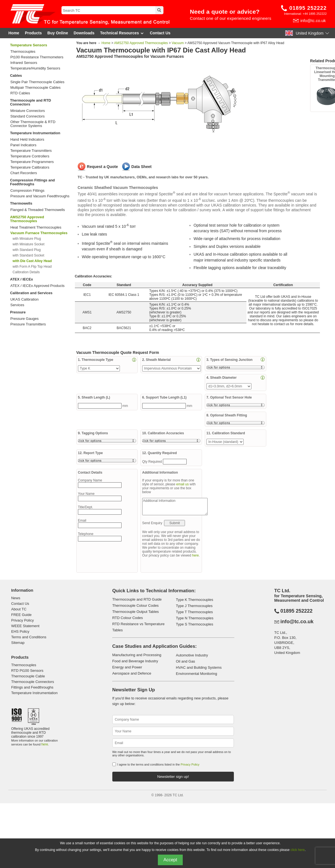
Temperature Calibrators (30, 167)
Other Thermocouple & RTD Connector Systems (33, 124)
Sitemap (18, 643)
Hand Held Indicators (27, 140)
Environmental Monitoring (196, 674)
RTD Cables (20, 93)
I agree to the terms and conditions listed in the (158, 764)
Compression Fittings (27, 191)
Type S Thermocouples (194, 624)
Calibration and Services (31, 293)
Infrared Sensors (24, 63)
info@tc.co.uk (313, 21)
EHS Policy (20, 631)
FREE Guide (21, 615)
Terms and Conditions (29, 637)
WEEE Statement (25, 626)
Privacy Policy (22, 620)
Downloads (84, 33)
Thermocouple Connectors (33, 682)
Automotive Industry (192, 655)
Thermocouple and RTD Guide (137, 599)
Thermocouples (23, 52)
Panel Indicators (23, 145)
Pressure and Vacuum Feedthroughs (40, 196)
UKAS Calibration (24, 299)
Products (33, 33)
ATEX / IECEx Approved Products (37, 286)
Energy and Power (127, 667)
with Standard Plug (27, 250)
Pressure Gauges (24, 319)
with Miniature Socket (28, 244)
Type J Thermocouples (194, 606)
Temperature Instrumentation (35, 133)
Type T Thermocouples (194, 612)
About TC (19, 609)
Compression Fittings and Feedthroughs (32, 182)
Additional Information (175, 507)
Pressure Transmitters (28, 324)
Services (17, 305)
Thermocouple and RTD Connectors (31, 102)
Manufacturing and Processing (137, 655)
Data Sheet (141, 167)
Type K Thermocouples (194, 600)
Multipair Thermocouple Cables (35, 88)
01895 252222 (308, 8)
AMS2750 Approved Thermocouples (27, 219)
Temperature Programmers (32, 162)
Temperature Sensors (29, 45)
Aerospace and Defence (132, 673)
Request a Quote (102, 167)
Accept (170, 860)
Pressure (18, 312)
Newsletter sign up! (173, 777)
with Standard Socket (28, 255)
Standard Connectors (28, 116)
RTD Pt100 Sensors (27, 671)
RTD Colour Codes (128, 618)
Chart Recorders (24, 173)
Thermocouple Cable (28, 676)
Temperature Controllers (30, 156)
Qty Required (153, 462)
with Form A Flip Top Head (32, 267)
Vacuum (178, 43)
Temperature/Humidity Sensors (35, 68)
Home (14, 33)
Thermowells (21, 203)
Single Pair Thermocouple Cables (37, 82)
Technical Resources (122, 33)
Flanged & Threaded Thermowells (38, 210)
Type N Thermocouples (194, 618)
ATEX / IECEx (22, 279)
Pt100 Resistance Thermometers (37, 57)
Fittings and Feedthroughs (32, 687)
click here (298, 850)
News (16, 598)
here (196, 555)
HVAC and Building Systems (199, 667)
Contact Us (160, 33)
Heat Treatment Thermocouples (36, 227)
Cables (16, 75)
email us (183, 484)
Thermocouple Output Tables (136, 612)
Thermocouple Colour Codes (136, 606)
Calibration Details (26, 272)
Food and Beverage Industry (135, 661)
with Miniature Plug (27, 239)
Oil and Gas (185, 661)
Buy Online (58, 33)
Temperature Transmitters (31, 151)
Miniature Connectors (28, 111)
